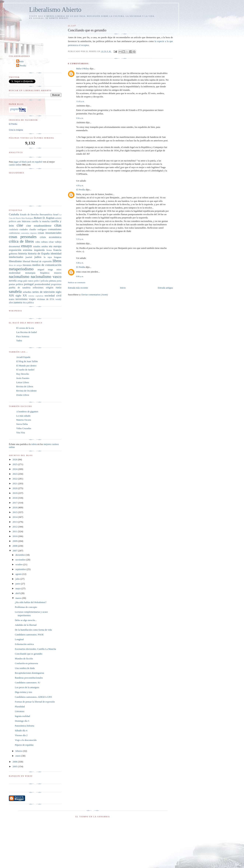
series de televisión (43, 292)
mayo (18, 588)
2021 (15, 483)
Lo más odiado (23, 416)
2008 (15, 546)
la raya (48, 257)
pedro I (37, 281)
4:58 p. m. (80, 185)
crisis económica (51, 237)
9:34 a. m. (80, 118)
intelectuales (16, 257)
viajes (32, 299)
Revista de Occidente (26, 391)
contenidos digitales (29, 233)
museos (58, 273)
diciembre (21, 555)
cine (20, 225)
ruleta (34, 444)
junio (18, 584)
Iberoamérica (46, 214)
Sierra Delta (22, 424)
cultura (44, 242)
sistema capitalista (36, 296)
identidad (56, 253)
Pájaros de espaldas (24, 745)
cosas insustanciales (50, 233)
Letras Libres (23, 382)
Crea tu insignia (16, 130)
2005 (15, 766)
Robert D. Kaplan (44, 218)
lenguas (58, 257)
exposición (15, 250)
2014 (15, 517)
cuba (38, 242)
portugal (29, 284)
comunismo (55, 229)
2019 (15, 493)
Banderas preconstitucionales (29, 678)
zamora (18, 302)
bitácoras (26, 221)
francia (57, 250)
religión (50, 288)
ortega (20, 281)
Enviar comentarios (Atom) (95, 295)
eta (50, 246)
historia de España (39, 253)
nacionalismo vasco (46, 276)
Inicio (123, 288)
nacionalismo (19, 276)
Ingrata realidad (22, 716)
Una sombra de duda (25, 668)
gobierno (13, 254)
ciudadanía (14, 230)
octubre (19, 564)
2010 (15, 536)
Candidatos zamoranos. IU (27, 683)
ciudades (23, 229)
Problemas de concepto (26, 607)
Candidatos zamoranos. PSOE (29, 635)
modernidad (15, 273)
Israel (56, 214)
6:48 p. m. (80, 263)
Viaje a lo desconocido (26, 740)
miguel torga (45, 269)
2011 (15, 531)
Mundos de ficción (24, 659)
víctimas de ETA (46, 299)
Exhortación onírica (24, 644)
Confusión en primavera (26, 663)
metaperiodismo (21, 269)
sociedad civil (53, 295)
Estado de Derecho (29, 214)
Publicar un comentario (76, 283)
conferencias (14, 233)
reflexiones (38, 288)
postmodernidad (42, 284)
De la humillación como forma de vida (33, 630)
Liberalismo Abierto (55, 10)
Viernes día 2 (21, 735)
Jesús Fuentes (23, 378)
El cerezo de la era (25, 328)
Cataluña (14, 214)
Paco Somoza (23, 336)
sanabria (15, 291)
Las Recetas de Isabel (27, 332)
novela (13, 281)
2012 (15, 527)
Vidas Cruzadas (24, 428)
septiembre (21, 569)
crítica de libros (21, 241)
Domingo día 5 (22, 721)
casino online (15, 165)
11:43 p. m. (80, 101)
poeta (59, 281)
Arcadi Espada (23, 357)
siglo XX (21, 295)
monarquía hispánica (37, 273)
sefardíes (27, 292)
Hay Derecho (23, 374)
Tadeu (19, 340)
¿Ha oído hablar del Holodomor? (30, 602)
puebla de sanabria (20, 288)
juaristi (29, 257)
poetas (12, 284)
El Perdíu (81, 190)
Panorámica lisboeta (24, 726)
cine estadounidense (39, 226)
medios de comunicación (47, 265)
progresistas (56, 284)
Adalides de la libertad (26, 625)
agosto (19, 574)
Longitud (19, 639)
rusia (59, 287)
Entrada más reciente (78, 288)
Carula (20, 61)
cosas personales (23, 237)
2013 (15, 522)
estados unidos (40, 246)
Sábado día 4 (21, 730)
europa (57, 246)
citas (58, 225)
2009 (15, 541)
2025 (15, 464)
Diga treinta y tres (23, 692)
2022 (15, 479)
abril (18, 593)
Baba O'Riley (83, 69)
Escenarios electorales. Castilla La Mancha (35, 649)
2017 (15, 503)
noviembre (21, 560)
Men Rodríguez (27, 218)
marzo (19, 598)
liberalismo (15, 261)
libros (57, 261)
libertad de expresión (41, 261)
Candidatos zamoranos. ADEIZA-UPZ (33, 697)
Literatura (19, 711)
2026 (15, 459)
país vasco (28, 281)
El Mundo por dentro (26, 366)
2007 (15, 551)
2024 (15, 469)
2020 (15, 488)
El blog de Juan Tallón (27, 361)
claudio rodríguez (38, 229)
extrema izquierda (34, 250)
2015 (15, 512)
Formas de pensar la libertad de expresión (35, 702)
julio (18, 579)
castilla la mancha (41, 221)
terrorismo (21, 299)
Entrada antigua (165, 288)
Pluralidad (20, 706)
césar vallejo (55, 242)
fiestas (49, 250)
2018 (15, 498)
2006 (15, 762)
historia (23, 253)
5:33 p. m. (80, 239)
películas (45, 281)
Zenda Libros (23, 395)
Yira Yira (21, 433)
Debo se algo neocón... (26, 620)
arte (19, 221)
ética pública (28, 303)
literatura (27, 265)
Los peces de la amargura (27, 687)
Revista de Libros (25, 386)
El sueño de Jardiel (25, 370)
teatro (12, 299)
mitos (59, 270)
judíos (38, 257)
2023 (15, 474)
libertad (27, 261)
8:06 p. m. (80, 276)
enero (18, 756)
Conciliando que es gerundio (28, 654)
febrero (19, 751)
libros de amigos (15, 265)
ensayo (27, 246)
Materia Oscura (24, 420)
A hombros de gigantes (27, 411)
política (19, 284)
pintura (53, 281)
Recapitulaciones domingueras (29, 673)
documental (14, 246)
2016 (15, 507)
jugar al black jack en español (28, 162)
